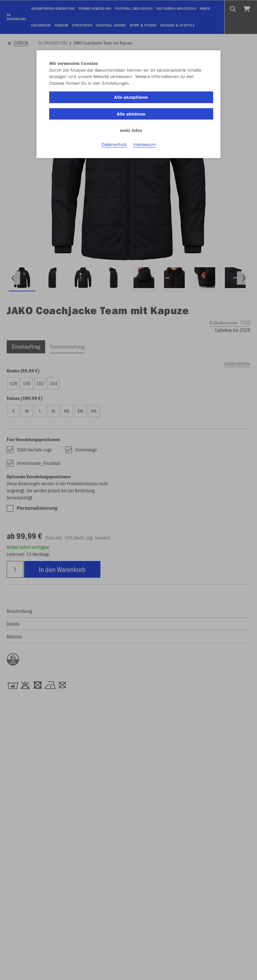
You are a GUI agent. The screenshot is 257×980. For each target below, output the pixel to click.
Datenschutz (114, 144)
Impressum (144, 144)
